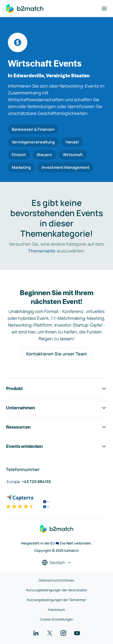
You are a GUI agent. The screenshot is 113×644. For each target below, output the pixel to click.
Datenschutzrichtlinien (56, 580)
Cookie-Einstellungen (56, 619)
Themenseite (42, 251)
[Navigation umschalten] (104, 9)
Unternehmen (56, 408)
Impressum (56, 609)
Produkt (56, 389)
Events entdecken (56, 446)
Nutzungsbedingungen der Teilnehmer (56, 600)
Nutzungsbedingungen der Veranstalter (57, 590)
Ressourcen (56, 427)
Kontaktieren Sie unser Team (57, 354)
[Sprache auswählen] (57, 563)
